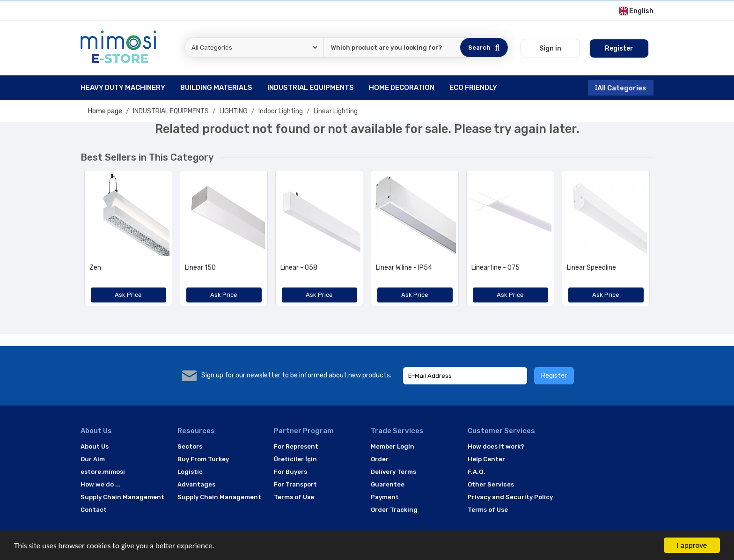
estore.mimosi (103, 472)
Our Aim (93, 459)
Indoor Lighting (281, 111)
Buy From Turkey (203, 459)
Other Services (491, 484)
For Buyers (290, 472)
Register (554, 376)
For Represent (296, 446)
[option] (128, 242)
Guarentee (388, 484)
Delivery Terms (393, 472)
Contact (94, 510)
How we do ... (101, 484)
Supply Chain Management (122, 497)
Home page (105, 111)
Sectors (190, 446)
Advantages (196, 484)
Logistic (190, 472)
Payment (385, 497)
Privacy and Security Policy (510, 497)
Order (380, 459)
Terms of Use (294, 497)
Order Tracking (394, 510)
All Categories (621, 88)
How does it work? (496, 446)
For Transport (295, 484)
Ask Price (128, 295)
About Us (95, 446)
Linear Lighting (336, 111)
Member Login (393, 446)
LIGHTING (234, 111)
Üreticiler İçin (295, 459)
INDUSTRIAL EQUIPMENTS (171, 111)
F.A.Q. (477, 472)
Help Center (486, 459)
